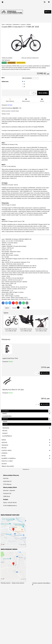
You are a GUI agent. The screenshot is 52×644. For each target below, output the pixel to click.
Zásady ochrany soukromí (18, 583)
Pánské (5, 421)
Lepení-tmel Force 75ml (10, 358)
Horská (27, 414)
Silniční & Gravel (26, 450)
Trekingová (27, 428)
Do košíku (43, 93)
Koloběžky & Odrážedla (26, 458)
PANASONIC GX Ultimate (38, 147)
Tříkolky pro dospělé (8, 466)
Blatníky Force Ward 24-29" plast (13, 390)
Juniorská (4, 453)
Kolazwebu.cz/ (26, 469)
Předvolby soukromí (6, 583)
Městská (5, 431)
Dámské (5, 424)
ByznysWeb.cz (47, 583)
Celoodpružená (7, 416)
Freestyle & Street (7, 461)
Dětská (26, 456)
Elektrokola (26, 411)
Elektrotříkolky (7, 436)
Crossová (27, 419)
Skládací (5, 433)
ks (37, 373)
